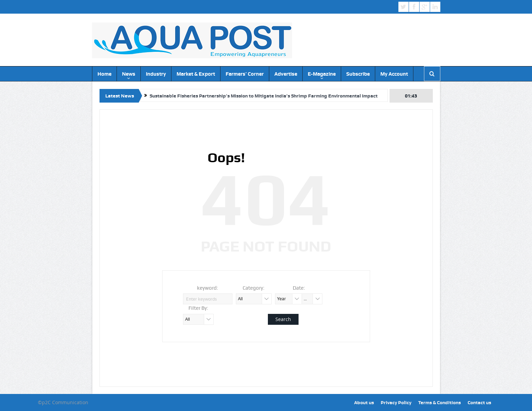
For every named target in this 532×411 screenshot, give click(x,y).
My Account (394, 74)
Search (283, 319)
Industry (156, 74)
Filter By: (198, 308)
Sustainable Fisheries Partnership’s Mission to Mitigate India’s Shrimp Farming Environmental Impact (264, 96)
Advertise (286, 74)
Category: (254, 288)
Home (104, 74)
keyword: (208, 288)
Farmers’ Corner (245, 74)
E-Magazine (322, 74)
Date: (299, 288)
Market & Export (196, 74)
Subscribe (358, 74)
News (129, 74)
